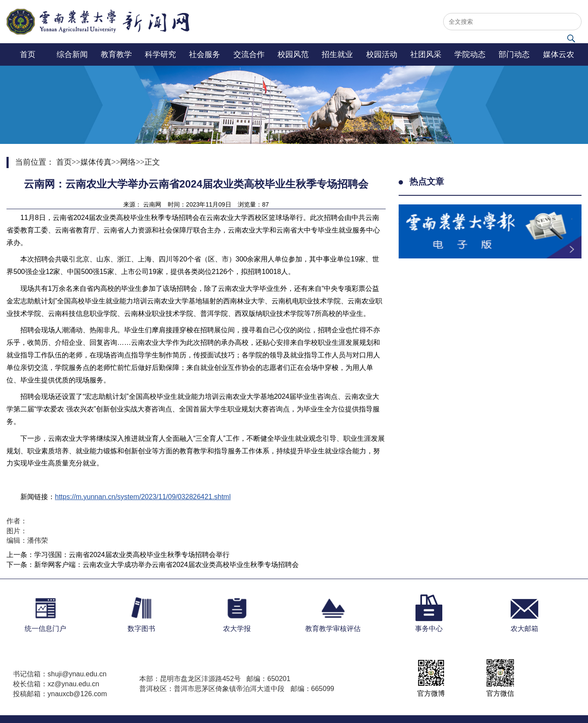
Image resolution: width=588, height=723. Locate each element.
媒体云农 (559, 54)
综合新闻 (72, 54)
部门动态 (514, 54)
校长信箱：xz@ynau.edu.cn (56, 684)
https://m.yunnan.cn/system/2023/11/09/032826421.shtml (143, 497)
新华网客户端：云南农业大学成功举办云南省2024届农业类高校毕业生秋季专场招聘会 (166, 565)
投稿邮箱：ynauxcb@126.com (60, 694)
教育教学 (116, 54)
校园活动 (382, 54)
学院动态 (470, 54)
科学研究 (160, 54)
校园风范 (293, 54)
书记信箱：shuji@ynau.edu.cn (60, 674)
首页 (28, 54)
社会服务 (205, 54)
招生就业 (337, 54)
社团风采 (426, 54)
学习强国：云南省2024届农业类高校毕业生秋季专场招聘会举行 (132, 555)
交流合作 (249, 54)
